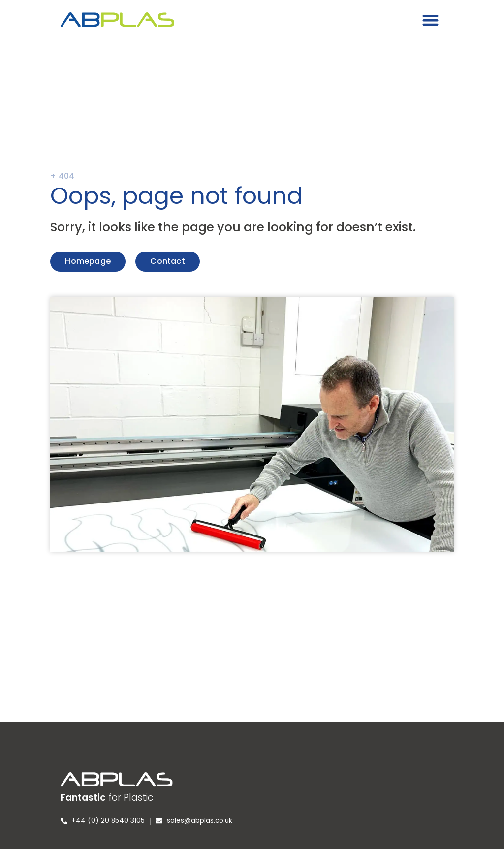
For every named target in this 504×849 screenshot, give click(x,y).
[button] (431, 20)
